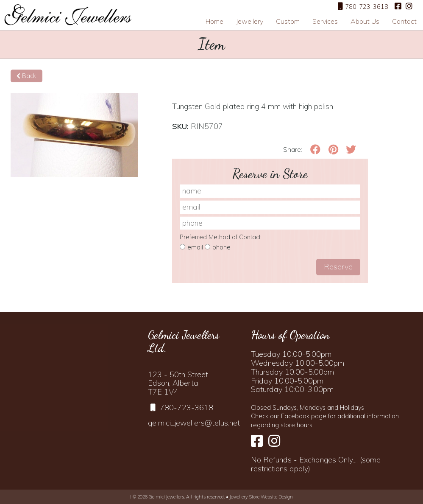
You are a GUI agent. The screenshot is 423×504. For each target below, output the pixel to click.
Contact (404, 21)
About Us (365, 21)
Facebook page (304, 416)
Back (26, 76)
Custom (288, 21)
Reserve (338, 267)
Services (325, 21)
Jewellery (250, 21)
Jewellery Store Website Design (261, 497)
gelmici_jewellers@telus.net (194, 423)
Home (214, 21)
